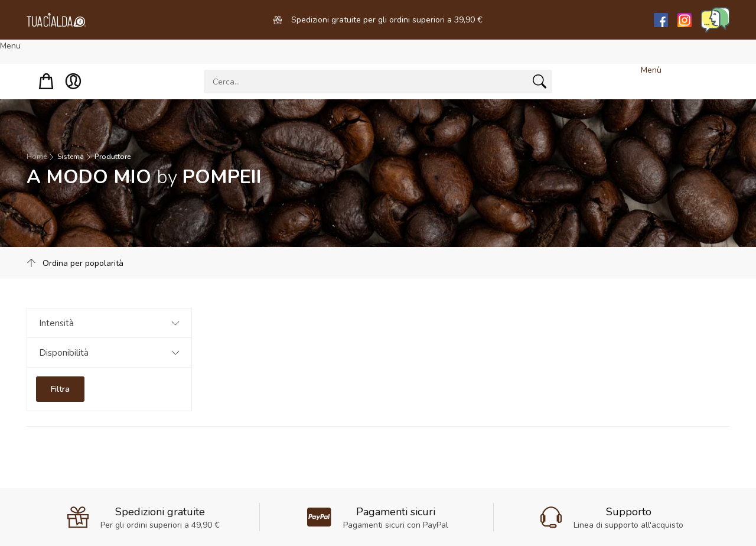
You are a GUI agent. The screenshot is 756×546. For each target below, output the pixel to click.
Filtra (60, 389)
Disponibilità (64, 353)
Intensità (56, 323)
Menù (651, 70)
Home (37, 157)
